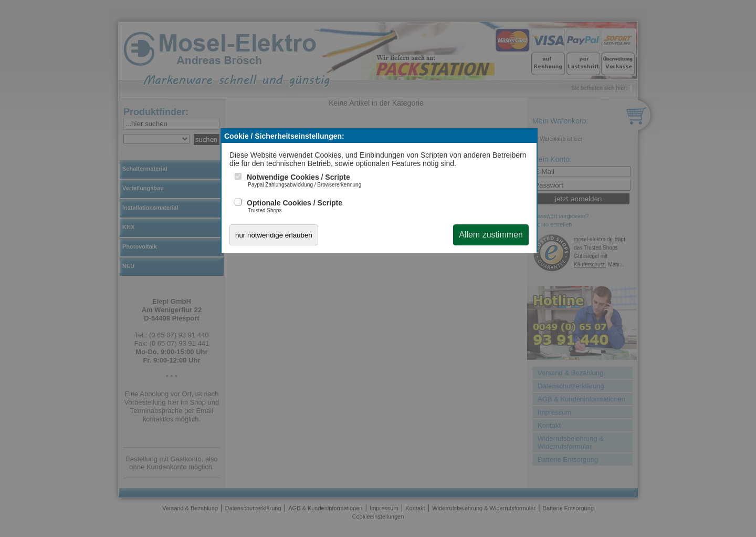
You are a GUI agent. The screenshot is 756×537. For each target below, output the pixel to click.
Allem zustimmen (491, 235)
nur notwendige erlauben (274, 235)
